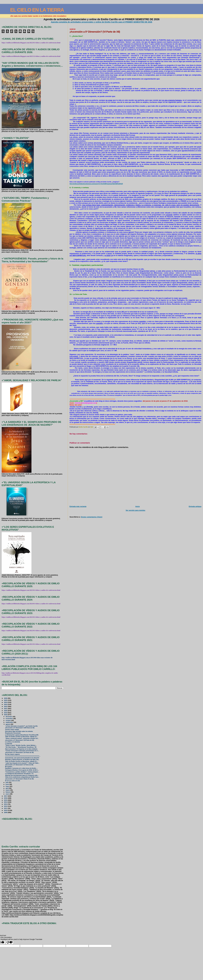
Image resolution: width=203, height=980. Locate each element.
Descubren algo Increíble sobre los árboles (19, 731)
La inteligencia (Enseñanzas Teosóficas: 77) (19, 774)
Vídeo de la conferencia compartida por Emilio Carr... (22, 777)
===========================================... (23, 756)
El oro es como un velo (13, 781)
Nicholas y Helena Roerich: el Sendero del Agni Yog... (22, 759)
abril (7, 788)
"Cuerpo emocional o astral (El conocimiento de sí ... (22, 751)
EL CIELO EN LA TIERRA (37, 10)
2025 (6, 700)
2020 (6, 711)
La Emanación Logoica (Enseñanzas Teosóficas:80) (22, 735)
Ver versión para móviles (135, 510)
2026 (6, 698)
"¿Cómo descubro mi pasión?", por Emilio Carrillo (21, 726)
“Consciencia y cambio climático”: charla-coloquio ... (22, 772)
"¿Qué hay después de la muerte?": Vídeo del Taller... (22, 763)
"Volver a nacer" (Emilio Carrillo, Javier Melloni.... (21, 745)
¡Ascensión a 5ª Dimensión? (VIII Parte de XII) (20, 728)
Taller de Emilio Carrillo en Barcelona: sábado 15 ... (22, 737)
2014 (6, 802)
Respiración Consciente (13, 733)
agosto (8, 724)
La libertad (9, 744)
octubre (8, 720)
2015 (6, 800)
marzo (8, 790)
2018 (6, 715)
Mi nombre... (9, 767)
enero (8, 794)
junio (7, 784)
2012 (6, 806)
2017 (6, 796)
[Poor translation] (9, 942)
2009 (6, 812)
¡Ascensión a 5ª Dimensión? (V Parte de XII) (19, 765)
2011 (6, 808)
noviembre (9, 719)
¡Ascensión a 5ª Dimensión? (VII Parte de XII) (20, 740)
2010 (6, 810)
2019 (6, 713)
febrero (8, 792)
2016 (6, 798)
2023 (6, 704)
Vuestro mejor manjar (12, 730)
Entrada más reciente (78, 506)
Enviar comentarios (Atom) (92, 517)
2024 (6, 702)
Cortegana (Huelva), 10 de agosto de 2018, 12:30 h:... (22, 770)
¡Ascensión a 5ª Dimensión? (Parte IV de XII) (19, 779)
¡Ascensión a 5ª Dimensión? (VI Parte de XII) (19, 752)
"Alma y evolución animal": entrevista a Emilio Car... (22, 738)
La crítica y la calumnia (13, 742)
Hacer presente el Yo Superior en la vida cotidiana (21, 749)
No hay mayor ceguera (12, 754)
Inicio (138, 506)
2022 (6, 706)
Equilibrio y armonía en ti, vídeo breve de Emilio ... (21, 768)
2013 (6, 804)
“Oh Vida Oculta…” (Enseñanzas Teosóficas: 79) (21, 747)
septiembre (10, 722)
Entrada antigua (195, 506)
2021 (6, 709)
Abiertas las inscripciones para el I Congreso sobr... (22, 775)
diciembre (9, 717)
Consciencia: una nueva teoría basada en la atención (22, 758)
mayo (8, 786)
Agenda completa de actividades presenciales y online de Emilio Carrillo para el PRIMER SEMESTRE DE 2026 (102, 22)
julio (7, 782)
